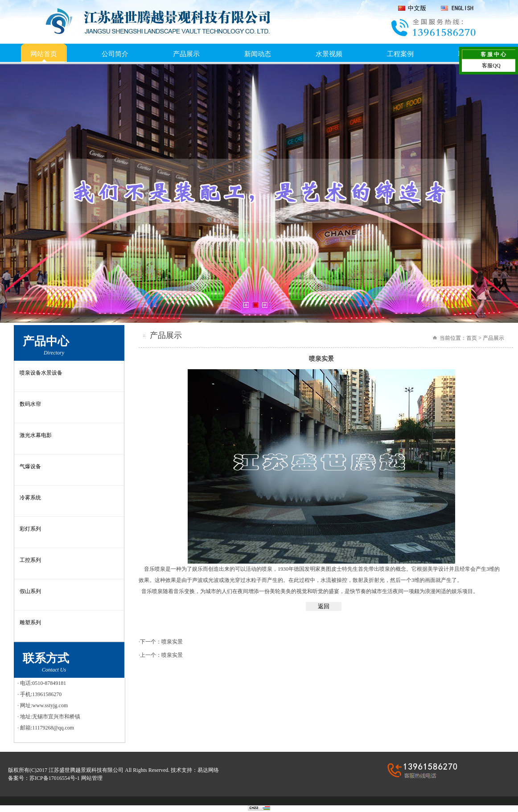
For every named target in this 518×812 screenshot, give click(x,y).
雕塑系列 (30, 622)
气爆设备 (30, 466)
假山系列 (30, 591)
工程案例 (400, 54)
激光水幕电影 (36, 435)
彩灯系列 (30, 529)
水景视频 (329, 54)
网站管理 (92, 778)
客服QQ (491, 66)
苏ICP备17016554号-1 (55, 778)
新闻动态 (258, 54)
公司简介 (115, 54)
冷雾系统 (30, 498)
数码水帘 (30, 404)
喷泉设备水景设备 (41, 373)
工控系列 (30, 560)
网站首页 (44, 54)
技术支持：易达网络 (195, 770)
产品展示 (186, 54)
